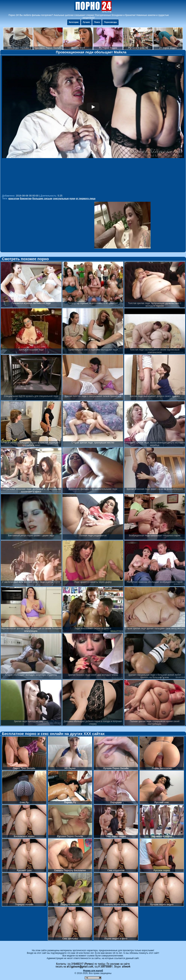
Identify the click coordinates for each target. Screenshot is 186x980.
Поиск (97, 22)
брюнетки (26, 198)
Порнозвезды (110, 22)
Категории (74, 22)
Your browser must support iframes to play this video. (93, 124)
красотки (14, 198)
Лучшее (86, 22)
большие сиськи (42, 198)
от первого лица (86, 198)
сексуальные (61, 198)
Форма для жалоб (93, 971)
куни (72, 198)
